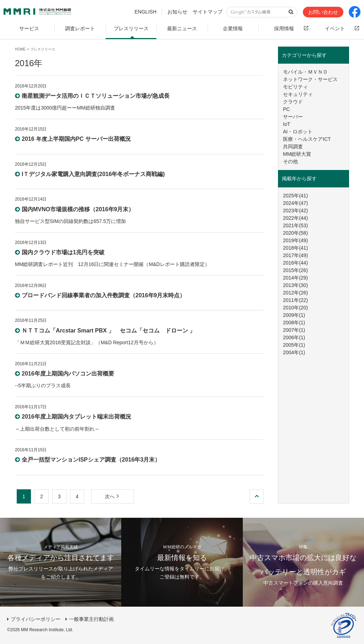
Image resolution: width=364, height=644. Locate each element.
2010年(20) (295, 308)
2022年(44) (295, 218)
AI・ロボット (298, 132)
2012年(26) (295, 293)
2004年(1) (294, 352)
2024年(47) (295, 203)
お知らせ (177, 12)
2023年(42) (295, 211)
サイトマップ (208, 12)
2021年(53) (295, 225)
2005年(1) (294, 345)
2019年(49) (295, 240)
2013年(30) (295, 285)
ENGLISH (146, 12)
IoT (287, 124)
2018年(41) (295, 248)
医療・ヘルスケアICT (307, 139)
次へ (113, 496)
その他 (290, 161)
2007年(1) (294, 330)
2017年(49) (295, 255)
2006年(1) (294, 337)
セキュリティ (298, 94)
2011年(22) (295, 300)
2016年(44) (295, 263)
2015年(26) (295, 270)
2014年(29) (295, 278)
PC (286, 109)
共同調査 (293, 147)
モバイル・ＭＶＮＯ (305, 72)
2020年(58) (295, 233)
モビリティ (295, 87)
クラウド (293, 102)
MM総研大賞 (297, 154)
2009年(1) (294, 315)
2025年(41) (295, 196)
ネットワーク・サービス (310, 79)
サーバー (293, 117)
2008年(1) (294, 323)
